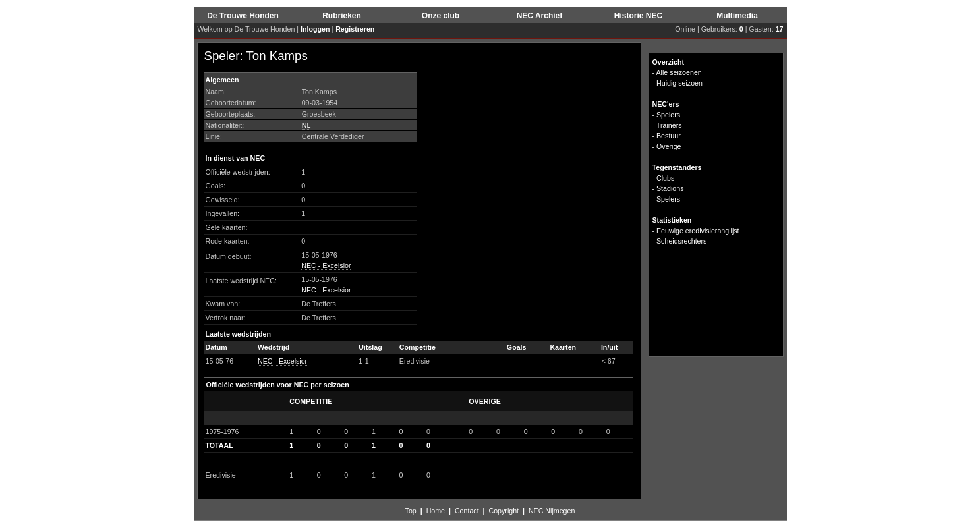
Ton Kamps (276, 56)
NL (306, 125)
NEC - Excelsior (326, 265)
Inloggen (315, 29)
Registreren (355, 29)
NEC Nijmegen (552, 511)
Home (436, 511)
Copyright (504, 511)
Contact (467, 511)
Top (411, 511)
